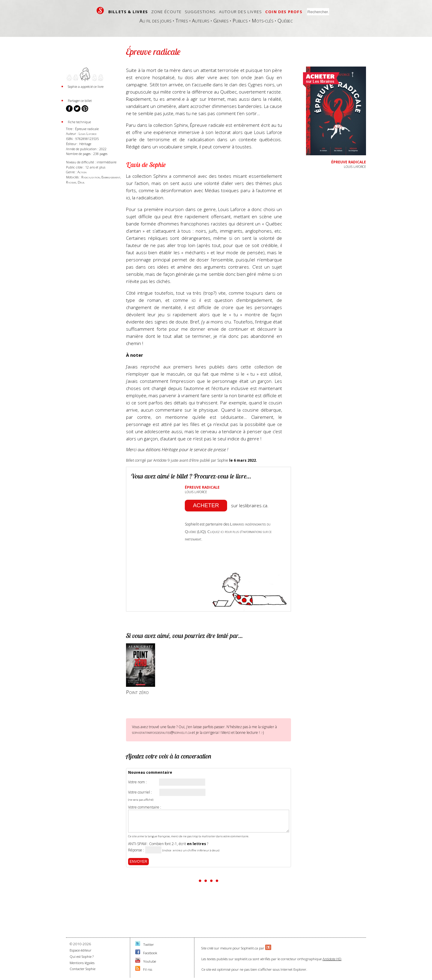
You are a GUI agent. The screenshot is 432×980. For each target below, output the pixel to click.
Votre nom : (137, 782)
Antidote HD (332, 959)
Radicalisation (91, 177)
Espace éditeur (81, 950)
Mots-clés (262, 21)
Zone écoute (166, 12)
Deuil (81, 182)
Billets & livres (128, 12)
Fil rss (148, 969)
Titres (182, 21)
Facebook (150, 953)
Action (82, 172)
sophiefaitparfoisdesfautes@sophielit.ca (161, 732)
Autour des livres (240, 12)
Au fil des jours (155, 21)
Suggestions (200, 12)
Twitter (148, 944)
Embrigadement (111, 177)
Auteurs (201, 21)
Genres (221, 21)
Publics (240, 21)
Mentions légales (82, 963)
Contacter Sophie (82, 969)
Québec (285, 21)
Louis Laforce (88, 134)
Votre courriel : (140, 792)
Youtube (150, 961)
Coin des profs (284, 12)
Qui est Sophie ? (82, 956)
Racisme (71, 182)
